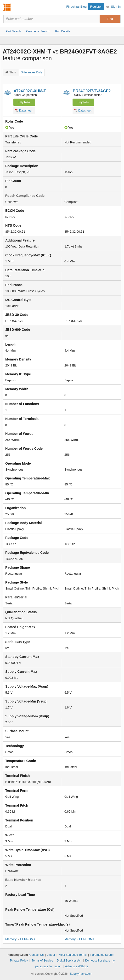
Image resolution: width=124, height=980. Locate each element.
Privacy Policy (19, 961)
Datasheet (24, 110)
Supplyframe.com (81, 974)
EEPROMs (27, 939)
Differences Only (31, 72)
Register (96, 7)
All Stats (11, 72)
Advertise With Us (76, 966)
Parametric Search (102, 955)
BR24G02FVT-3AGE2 (92, 91)
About (51, 955)
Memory (11, 939)
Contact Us (37, 955)
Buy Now (24, 102)
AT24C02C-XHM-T (30, 91)
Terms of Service (42, 961)
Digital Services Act (69, 961)
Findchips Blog (76, 7)
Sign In (116, 7)
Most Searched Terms (73, 955)
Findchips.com (7, 7)
